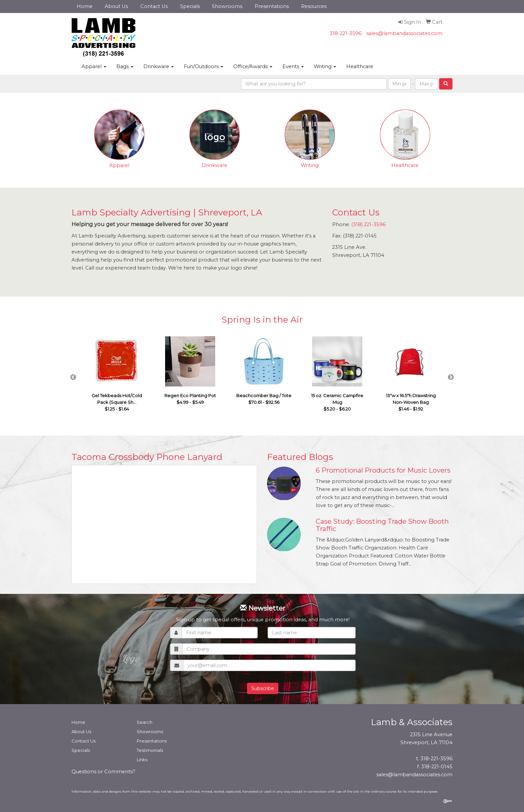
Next (451, 377)
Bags (125, 66)
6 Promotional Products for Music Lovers (383, 470)
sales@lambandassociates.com (404, 33)
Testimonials (150, 750)
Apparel (94, 66)
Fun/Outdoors (204, 66)
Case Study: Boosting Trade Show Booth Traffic (382, 525)
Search (145, 722)
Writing (325, 66)
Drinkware (159, 66)
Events (293, 66)
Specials (190, 6)
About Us (116, 6)
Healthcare (360, 66)
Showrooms (227, 6)
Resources (314, 6)
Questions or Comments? (103, 772)
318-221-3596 (346, 33)
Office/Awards (253, 66)
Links (142, 760)
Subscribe (263, 688)
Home (85, 6)
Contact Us (154, 6)
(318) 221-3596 (368, 224)
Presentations (272, 6)
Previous (73, 377)
